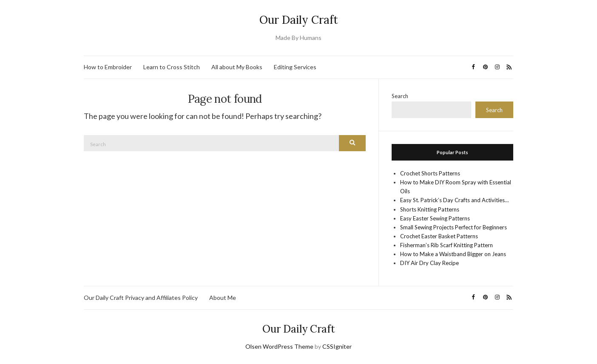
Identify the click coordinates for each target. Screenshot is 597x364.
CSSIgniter (337, 346)
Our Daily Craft (299, 20)
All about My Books (237, 67)
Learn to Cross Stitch (172, 67)
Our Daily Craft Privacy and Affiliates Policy (141, 298)
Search (400, 96)
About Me (223, 298)
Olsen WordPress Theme (279, 346)
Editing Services (295, 67)
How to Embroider (108, 67)
